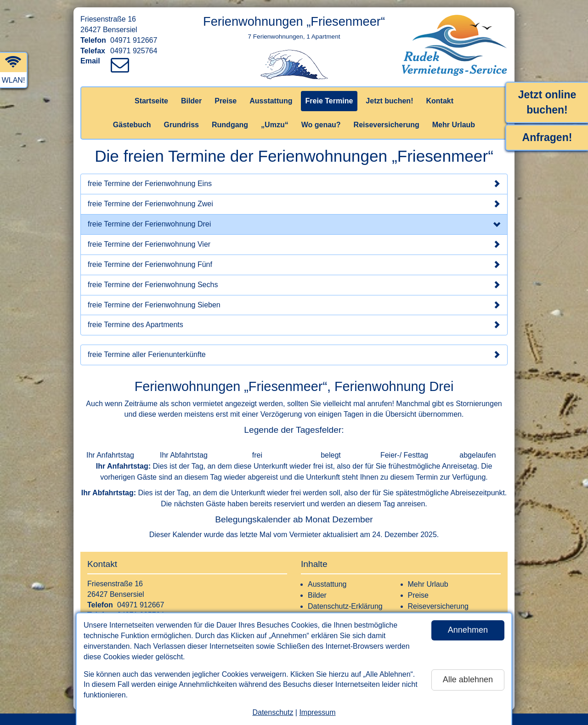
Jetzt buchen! (389, 101)
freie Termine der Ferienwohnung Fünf (294, 265)
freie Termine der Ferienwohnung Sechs (294, 285)
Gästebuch (132, 125)
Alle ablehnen (468, 680)
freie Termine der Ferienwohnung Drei (294, 225)
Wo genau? (321, 125)
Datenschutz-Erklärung (345, 606)
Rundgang (230, 125)
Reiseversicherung (387, 125)
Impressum (317, 712)
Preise (226, 101)
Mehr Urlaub (454, 125)
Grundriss (181, 125)
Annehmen (468, 630)
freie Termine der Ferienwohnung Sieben (294, 305)
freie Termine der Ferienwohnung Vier (294, 244)
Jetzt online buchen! (547, 102)
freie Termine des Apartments (294, 325)
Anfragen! (547, 137)
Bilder (191, 101)
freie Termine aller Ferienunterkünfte (294, 355)
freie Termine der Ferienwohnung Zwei (294, 204)
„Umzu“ (275, 125)
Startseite (151, 101)
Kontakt (440, 101)
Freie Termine (329, 101)
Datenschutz (273, 712)
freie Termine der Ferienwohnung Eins (294, 184)
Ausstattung (271, 101)
